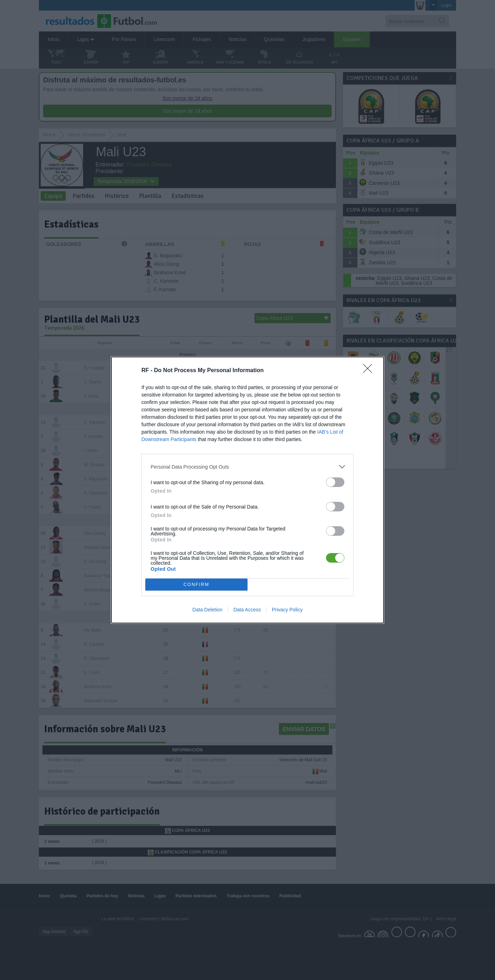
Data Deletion (207, 610)
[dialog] (248, 490)
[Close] (370, 371)
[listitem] (248, 467)
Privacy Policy (287, 610)
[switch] (335, 482)
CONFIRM (196, 584)
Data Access (247, 610)
